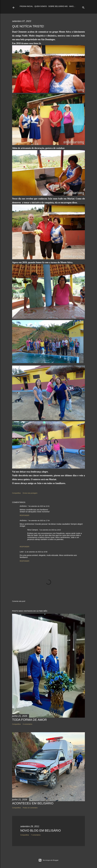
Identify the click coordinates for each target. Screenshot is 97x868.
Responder (25, 515)
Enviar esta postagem (30, 493)
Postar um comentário (30, 808)
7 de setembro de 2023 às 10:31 (39, 506)
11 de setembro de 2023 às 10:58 (36, 552)
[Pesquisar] (83, 7)
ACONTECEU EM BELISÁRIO (33, 803)
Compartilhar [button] (16, 493)
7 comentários (36, 835)
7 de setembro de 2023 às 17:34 (39, 521)
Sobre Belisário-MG (58, 6)
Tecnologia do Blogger (49, 860)
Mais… (72, 6)
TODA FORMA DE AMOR (29, 720)
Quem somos (41, 6)
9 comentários (27, 724)
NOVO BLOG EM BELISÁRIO (41, 830)
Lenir (22, 552)
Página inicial (26, 6)
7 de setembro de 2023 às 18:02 (50, 530)
